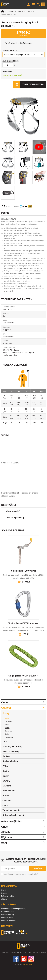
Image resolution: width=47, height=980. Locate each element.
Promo (6, 808)
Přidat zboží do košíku (33, 84)
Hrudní (7, 737)
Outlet (5, 715)
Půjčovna (7, 850)
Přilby (5, 779)
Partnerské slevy (8, 927)
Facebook (16, 971)
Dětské (7, 740)
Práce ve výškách (12, 834)
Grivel (5, 839)
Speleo (7, 747)
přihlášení (12, 43)
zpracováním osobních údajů (27, 887)
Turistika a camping (12, 823)
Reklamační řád (7, 924)
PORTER (37, 271)
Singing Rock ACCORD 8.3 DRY (23, 688)
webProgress (27, 977)
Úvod (3, 12)
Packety (6, 769)
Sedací (29, 12)
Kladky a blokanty (11, 774)
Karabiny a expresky (12, 759)
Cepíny (6, 784)
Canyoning (8, 743)
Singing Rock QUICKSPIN (24, 583)
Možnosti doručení (8, 933)
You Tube (24, 971)
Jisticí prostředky (11, 764)
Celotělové (8, 734)
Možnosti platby (7, 930)
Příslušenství (9, 750)
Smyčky (6, 793)
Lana (5, 754)
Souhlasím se (21, 887)
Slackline (7, 798)
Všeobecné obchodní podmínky (14, 921)
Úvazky (20, 12)
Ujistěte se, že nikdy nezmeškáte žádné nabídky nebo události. (26, 873)
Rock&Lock (14, 253)
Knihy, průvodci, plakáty (14, 828)
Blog (4, 855)
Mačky (6, 788)
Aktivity (6, 844)
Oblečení (7, 813)
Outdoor (11, 12)
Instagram (31, 971)
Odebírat (37, 881)
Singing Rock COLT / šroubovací (24, 636)
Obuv (5, 818)
